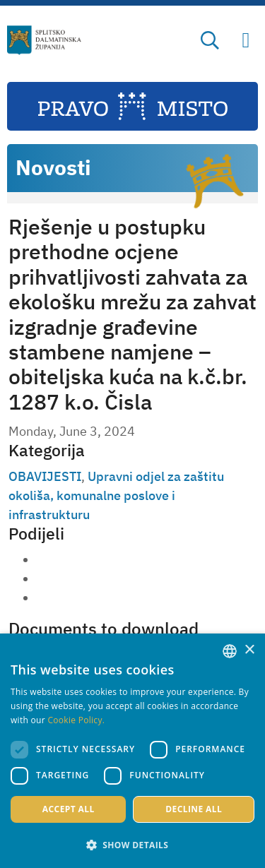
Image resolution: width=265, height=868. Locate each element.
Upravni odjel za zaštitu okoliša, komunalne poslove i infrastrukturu (116, 495)
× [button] (249, 650)
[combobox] (230, 651)
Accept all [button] (69, 809)
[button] (132, 845)
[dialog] (132, 751)
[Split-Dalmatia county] (45, 40)
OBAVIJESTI (45, 476)
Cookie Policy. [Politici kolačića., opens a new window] (76, 720)
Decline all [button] (194, 809)
